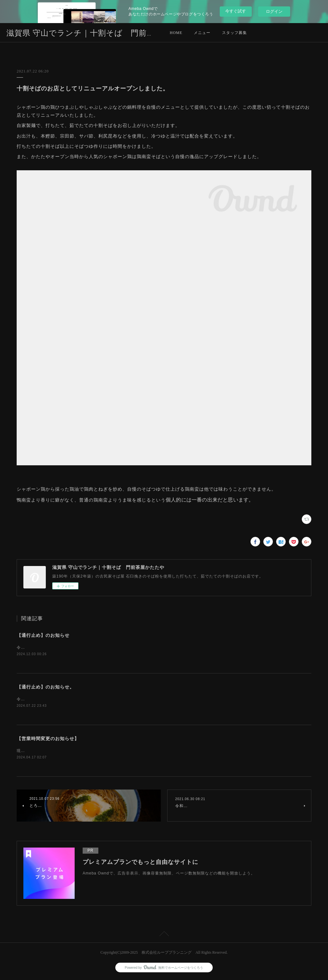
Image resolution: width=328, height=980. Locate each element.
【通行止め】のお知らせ (43, 635)
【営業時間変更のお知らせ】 (48, 739)
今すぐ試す (236, 11)
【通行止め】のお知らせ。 (45, 688)
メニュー (202, 33)
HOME (176, 33)
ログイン (274, 11)
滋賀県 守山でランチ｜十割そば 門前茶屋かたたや (101, 33)
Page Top (164, 936)
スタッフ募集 (234, 33)
